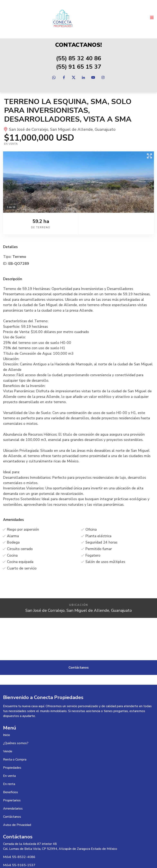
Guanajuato (105, 129)
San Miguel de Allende (71, 129)
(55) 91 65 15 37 (79, 67)
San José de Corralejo (29, 129)
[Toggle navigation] (152, 18)
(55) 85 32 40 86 (79, 58)
